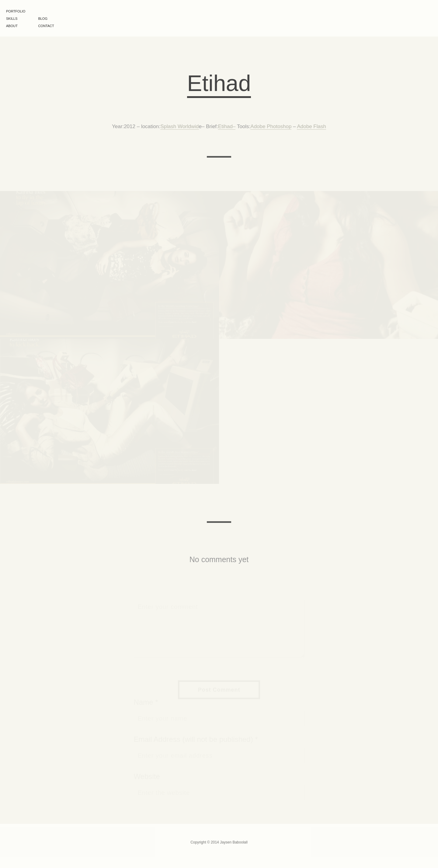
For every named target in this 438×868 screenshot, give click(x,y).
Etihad (225, 127)
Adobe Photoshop (271, 127)
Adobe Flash (311, 127)
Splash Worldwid (179, 127)
